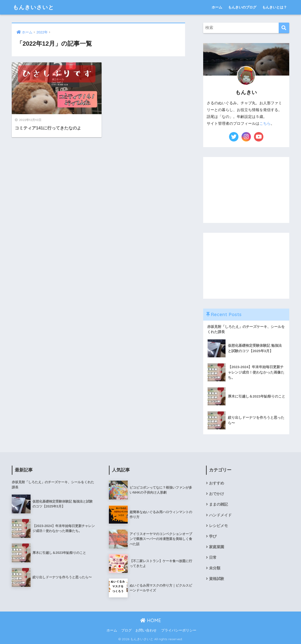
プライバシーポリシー (179, 630)
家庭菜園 (217, 547)
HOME (151, 620)
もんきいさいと (34, 7)
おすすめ (217, 483)
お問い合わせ (146, 630)
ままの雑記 (218, 504)
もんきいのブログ (242, 7)
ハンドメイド (220, 515)
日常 (213, 557)
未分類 (215, 568)
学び (213, 536)
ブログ (126, 630)
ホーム (217, 7)
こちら (265, 123)
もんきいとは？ (275, 7)
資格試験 (217, 579)
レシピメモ (218, 526)
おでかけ (217, 494)
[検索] (284, 28)
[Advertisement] (246, 190)
